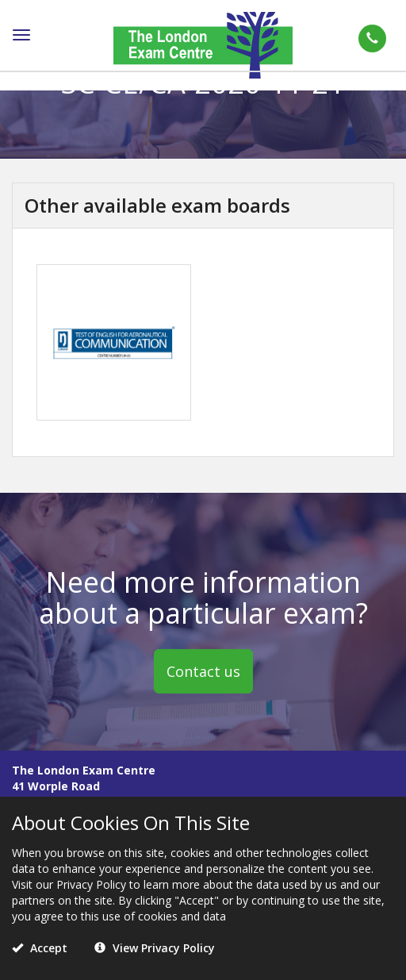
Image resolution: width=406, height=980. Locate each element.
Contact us (203, 671)
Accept (40, 948)
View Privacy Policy (155, 948)
